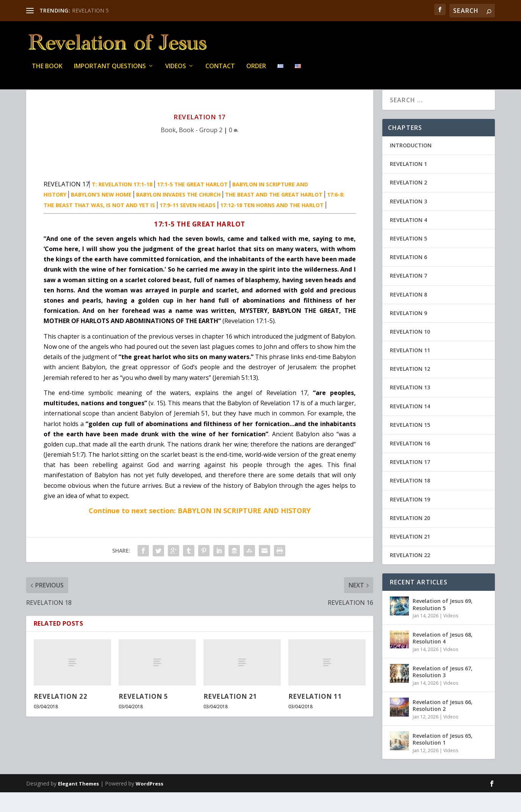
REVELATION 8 (408, 314)
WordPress (149, 803)
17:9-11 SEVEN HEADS (188, 225)
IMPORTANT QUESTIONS (110, 72)
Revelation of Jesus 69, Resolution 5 (443, 624)
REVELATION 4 (408, 240)
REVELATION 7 (408, 295)
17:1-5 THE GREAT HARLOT (192, 204)
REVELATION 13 (410, 407)
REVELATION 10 (410, 351)
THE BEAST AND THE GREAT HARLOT (274, 214)
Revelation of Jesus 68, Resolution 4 (443, 658)
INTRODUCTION (411, 165)
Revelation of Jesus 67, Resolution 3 (443, 691)
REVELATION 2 (408, 202)
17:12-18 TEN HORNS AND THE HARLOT (272, 225)
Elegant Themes (78, 803)
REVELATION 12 (410, 388)
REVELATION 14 (410, 426)
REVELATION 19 (410, 519)
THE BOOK (47, 72)
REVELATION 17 (410, 482)
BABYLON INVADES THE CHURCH (178, 214)
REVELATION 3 (408, 221)
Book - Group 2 (201, 150)
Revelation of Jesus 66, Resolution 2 (443, 725)
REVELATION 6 (408, 277)
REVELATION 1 (408, 183)
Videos (176, 72)
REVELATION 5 (90, 10)
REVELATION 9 (408, 333)
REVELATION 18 (410, 500)
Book (168, 150)
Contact (220, 72)
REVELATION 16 (410, 463)
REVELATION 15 (410, 444)
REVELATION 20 (410, 538)
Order (256, 72)
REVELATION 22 (61, 716)
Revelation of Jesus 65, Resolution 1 (443, 759)
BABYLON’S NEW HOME (101, 214)
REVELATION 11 (315, 716)
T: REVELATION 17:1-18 (122, 204)
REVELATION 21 (230, 716)
